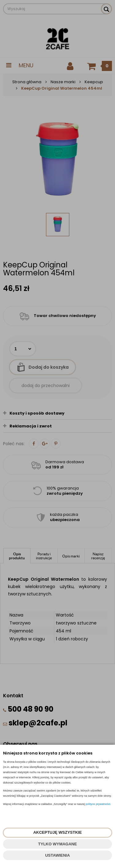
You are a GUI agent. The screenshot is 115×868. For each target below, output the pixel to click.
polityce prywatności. (98, 804)
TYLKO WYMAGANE (57, 844)
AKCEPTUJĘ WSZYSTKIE (57, 832)
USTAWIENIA (57, 855)
